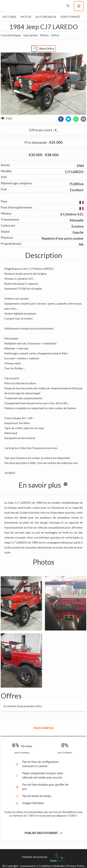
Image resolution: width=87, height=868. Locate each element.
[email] (83, 119)
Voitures (9, 17)
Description (31, 35)
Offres (55, 35)
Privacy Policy (76, 866)
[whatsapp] (76, 119)
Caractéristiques (11, 35)
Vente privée (70, 17)
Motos (26, 17)
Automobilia (46, 17)
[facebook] (61, 119)
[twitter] (68, 119)
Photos (44, 35)
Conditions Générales (52, 866)
